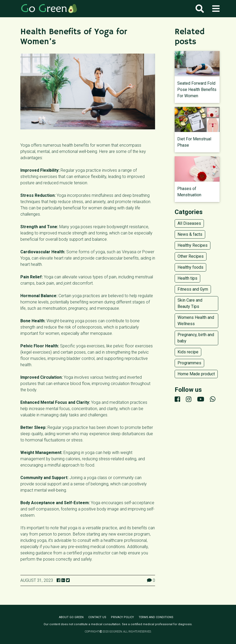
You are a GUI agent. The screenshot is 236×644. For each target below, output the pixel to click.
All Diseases (189, 223)
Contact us (97, 617)
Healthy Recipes (193, 245)
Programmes (189, 363)
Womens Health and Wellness (196, 321)
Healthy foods (190, 267)
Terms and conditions (156, 617)
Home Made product (196, 374)
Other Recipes (191, 256)
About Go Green (71, 617)
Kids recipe (188, 352)
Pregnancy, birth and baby (196, 338)
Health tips (187, 278)
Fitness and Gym (193, 289)
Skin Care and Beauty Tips (190, 303)
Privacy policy (122, 617)
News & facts (190, 234)
